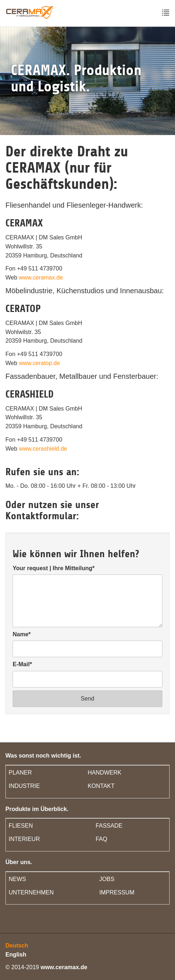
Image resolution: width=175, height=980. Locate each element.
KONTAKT (101, 786)
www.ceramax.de (41, 277)
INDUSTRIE (24, 786)
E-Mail (22, 664)
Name (22, 634)
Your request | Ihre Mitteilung (54, 568)
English (16, 955)
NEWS (17, 879)
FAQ (102, 839)
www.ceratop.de (39, 363)
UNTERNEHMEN (31, 892)
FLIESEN (21, 826)
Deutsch (17, 946)
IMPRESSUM (117, 892)
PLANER (20, 773)
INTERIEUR (24, 839)
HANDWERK (104, 773)
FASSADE (109, 826)
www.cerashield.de (43, 449)
